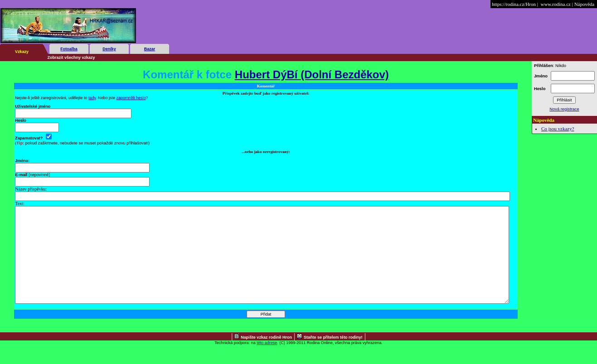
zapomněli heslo (131, 98)
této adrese (267, 362)
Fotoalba (69, 49)
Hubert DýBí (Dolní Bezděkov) (312, 74)
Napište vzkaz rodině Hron (266, 356)
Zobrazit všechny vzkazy (71, 57)
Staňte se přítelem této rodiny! (333, 356)
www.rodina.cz (555, 4)
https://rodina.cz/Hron (514, 4)
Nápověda (585, 4)
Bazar (150, 49)
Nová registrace (564, 109)
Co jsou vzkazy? (558, 129)
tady (92, 98)
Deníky (109, 49)
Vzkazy (22, 52)
